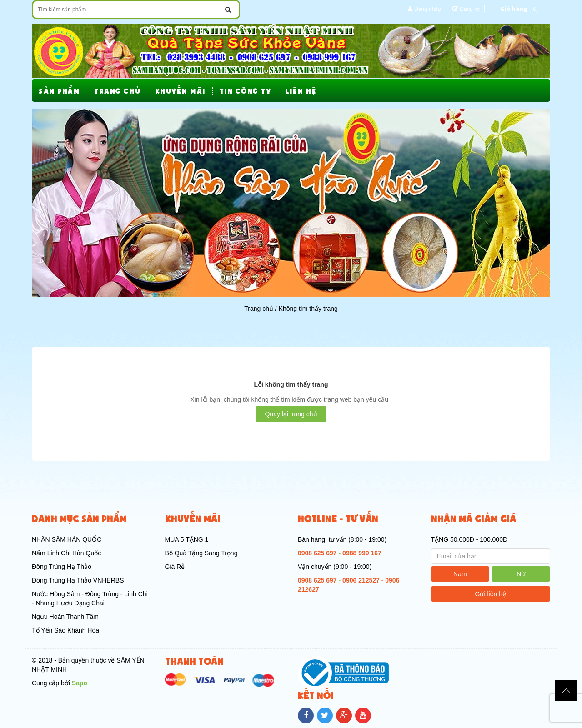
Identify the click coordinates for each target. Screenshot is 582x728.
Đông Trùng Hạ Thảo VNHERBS (78, 580)
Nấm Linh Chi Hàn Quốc (66, 553)
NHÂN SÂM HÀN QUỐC (67, 539)
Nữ (521, 574)
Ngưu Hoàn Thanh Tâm (65, 617)
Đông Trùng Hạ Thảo (62, 567)
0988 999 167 (362, 553)
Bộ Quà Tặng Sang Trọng (201, 553)
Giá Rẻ (175, 567)
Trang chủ (259, 309)
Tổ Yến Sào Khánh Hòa (65, 630)
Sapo (80, 683)
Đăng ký (470, 9)
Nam (460, 574)
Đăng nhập (428, 9)
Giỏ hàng (514, 9)
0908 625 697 (317, 553)
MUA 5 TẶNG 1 (187, 539)
